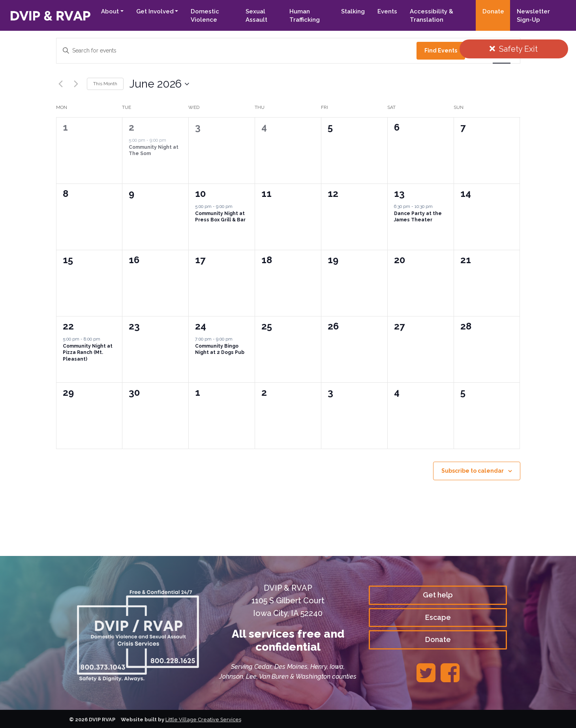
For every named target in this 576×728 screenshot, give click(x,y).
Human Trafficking (304, 16)
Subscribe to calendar (473, 471)
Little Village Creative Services (204, 720)
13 (399, 194)
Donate (493, 11)
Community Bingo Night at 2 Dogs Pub (220, 349)
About (108, 11)
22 (68, 326)
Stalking (353, 11)
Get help (438, 595)
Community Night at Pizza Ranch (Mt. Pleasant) (88, 353)
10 (200, 194)
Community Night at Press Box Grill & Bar (220, 217)
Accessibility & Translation (431, 16)
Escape (438, 617)
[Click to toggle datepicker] (159, 84)
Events (387, 11)
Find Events (441, 51)
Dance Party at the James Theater (418, 217)
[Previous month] (61, 84)
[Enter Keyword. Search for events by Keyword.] (236, 51)
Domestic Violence (204, 16)
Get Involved (153, 11)
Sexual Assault (255, 16)
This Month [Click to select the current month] (105, 84)
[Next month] (76, 84)
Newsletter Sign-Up (533, 16)
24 (201, 326)
